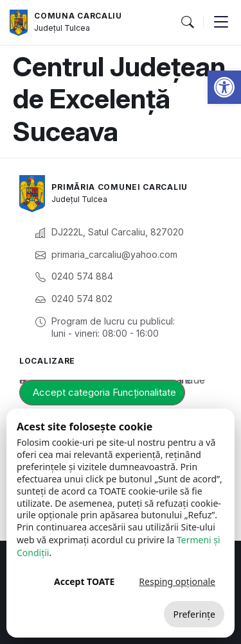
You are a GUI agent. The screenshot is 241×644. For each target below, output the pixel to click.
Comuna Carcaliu (78, 16)
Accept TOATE (84, 581)
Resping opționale (177, 581)
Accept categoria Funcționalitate (104, 392)
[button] (224, 87)
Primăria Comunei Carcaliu (120, 187)
